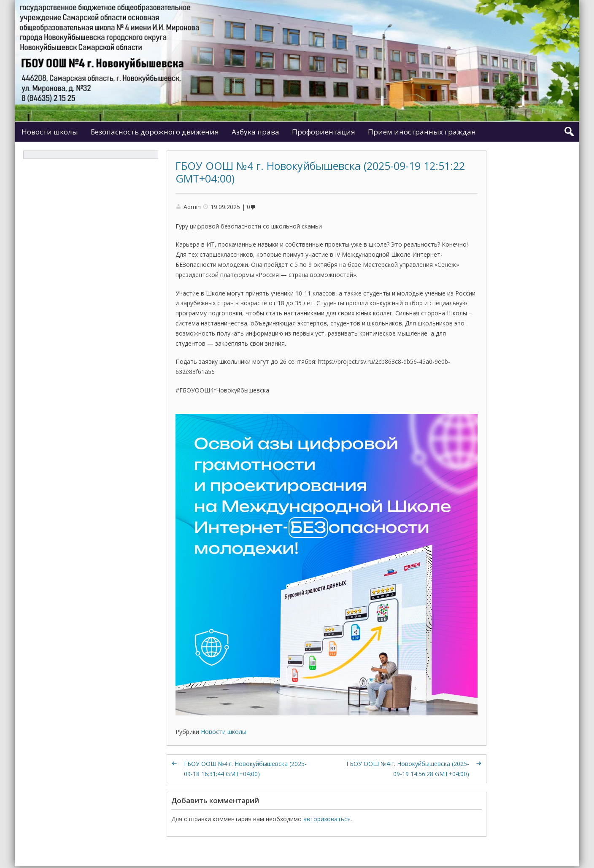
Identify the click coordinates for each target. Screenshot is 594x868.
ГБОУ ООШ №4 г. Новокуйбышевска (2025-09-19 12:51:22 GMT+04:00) (320, 172)
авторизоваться (327, 819)
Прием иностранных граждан (422, 132)
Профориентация (324, 132)
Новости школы (50, 132)
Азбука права (255, 132)
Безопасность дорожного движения (155, 132)
